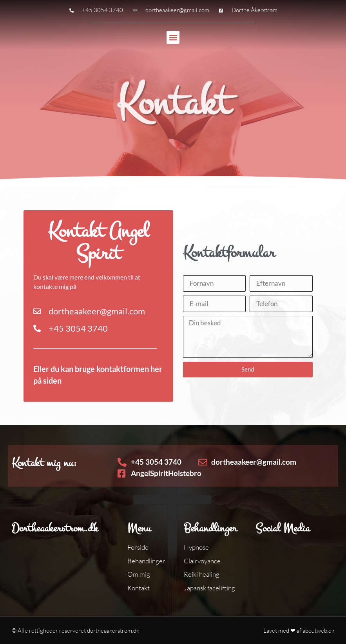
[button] (173, 37)
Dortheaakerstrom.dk (55, 528)
